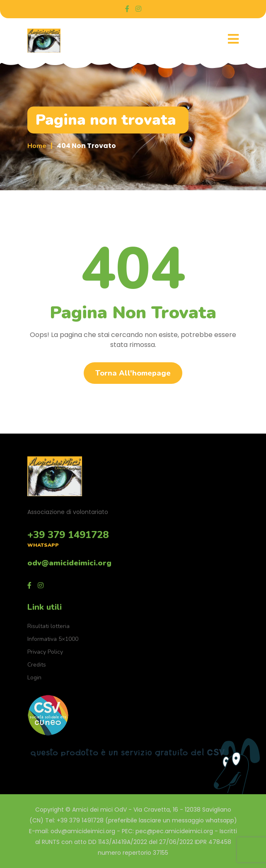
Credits (37, 665)
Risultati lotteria (48, 626)
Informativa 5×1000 (53, 639)
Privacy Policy (45, 652)
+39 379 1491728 (68, 535)
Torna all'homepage (133, 373)
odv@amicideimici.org (69, 563)
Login (34, 678)
